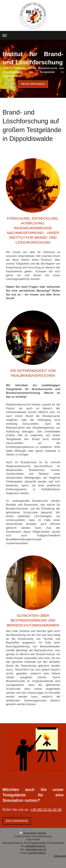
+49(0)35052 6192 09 (35, 850)
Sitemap (42, 833)
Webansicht (60, 856)
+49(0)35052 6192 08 (35, 846)
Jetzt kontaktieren (17, 821)
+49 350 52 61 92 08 (46, 809)
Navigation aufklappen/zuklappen (33, 35)
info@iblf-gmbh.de (37, 853)
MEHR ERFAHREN (33, 84)
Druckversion (28, 833)
